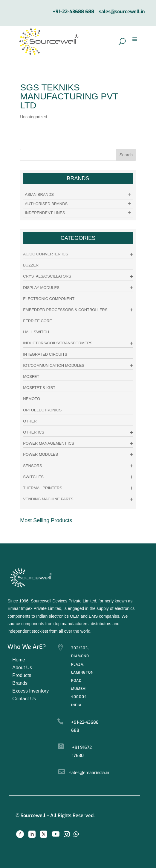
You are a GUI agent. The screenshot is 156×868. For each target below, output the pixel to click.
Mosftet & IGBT (39, 388)
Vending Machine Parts (48, 499)
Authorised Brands (46, 204)
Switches (33, 477)
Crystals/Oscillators (47, 276)
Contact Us (24, 699)
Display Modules (41, 288)
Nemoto (32, 399)
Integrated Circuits (45, 354)
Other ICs (34, 432)
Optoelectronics (42, 410)
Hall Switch (36, 332)
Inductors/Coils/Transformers (58, 343)
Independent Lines (45, 213)
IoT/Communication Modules (54, 365)
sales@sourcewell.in (122, 12)
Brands (20, 683)
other (30, 421)
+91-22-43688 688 (73, 12)
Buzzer (31, 265)
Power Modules (40, 454)
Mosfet (31, 377)
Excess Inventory (30, 691)
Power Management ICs (49, 443)
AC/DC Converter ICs (46, 254)
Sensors (33, 466)
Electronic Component (49, 299)
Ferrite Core (38, 321)
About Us (22, 668)
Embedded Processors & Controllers (65, 310)
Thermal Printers (43, 488)
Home (19, 660)
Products (22, 675)
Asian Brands (39, 194)
